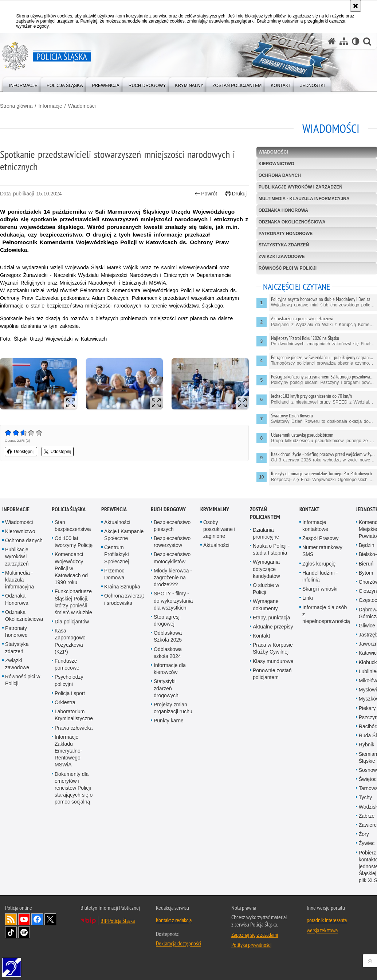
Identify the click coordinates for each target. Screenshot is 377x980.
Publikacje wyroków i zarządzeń (301, 187)
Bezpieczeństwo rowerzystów (172, 552)
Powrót (206, 194)
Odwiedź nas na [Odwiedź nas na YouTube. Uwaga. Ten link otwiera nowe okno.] (24, 929)
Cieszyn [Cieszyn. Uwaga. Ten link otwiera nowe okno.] (368, 601)
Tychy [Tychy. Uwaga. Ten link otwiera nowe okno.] (366, 807)
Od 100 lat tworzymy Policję (74, 552)
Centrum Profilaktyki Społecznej (117, 564)
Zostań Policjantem (265, 523)
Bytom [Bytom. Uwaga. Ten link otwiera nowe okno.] (366, 583)
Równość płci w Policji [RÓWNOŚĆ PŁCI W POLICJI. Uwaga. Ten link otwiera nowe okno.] (288, 268)
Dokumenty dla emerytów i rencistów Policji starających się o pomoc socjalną (74, 798)
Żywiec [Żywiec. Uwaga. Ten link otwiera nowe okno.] (367, 853)
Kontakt (261, 646)
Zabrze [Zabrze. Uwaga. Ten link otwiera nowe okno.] (367, 826)
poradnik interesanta (327, 930)
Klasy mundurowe (273, 671)
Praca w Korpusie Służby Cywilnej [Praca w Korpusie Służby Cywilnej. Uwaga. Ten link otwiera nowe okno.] (273, 658)
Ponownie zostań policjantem (272, 684)
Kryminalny (215, 519)
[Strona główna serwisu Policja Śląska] (332, 41)
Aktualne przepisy (273, 636)
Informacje (50, 106)
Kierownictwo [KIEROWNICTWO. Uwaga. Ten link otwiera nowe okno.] (276, 164)
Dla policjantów (72, 631)
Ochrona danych (280, 175)
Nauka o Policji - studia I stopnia (271, 559)
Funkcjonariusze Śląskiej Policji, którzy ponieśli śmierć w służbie (73, 612)
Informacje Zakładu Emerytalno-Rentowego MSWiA (68, 761)
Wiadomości (82, 106)
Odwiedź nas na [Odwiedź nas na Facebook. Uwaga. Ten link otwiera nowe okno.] (37, 929)
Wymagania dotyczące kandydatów (266, 579)
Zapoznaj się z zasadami (255, 944)
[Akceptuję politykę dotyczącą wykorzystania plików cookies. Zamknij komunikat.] (356, 6)
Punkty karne (169, 730)
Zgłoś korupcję (319, 574)
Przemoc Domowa (114, 584)
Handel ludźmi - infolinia (320, 586)
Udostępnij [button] (21, 452)
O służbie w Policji (266, 598)
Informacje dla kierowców (170, 679)
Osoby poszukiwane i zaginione (219, 539)
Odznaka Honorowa (283, 210)
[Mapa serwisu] (344, 41)
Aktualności (117, 532)
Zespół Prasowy (321, 548)
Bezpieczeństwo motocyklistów (172, 568)
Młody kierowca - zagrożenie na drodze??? (173, 587)
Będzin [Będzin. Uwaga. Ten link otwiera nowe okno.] (367, 555)
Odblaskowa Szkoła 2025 (168, 646)
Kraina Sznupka (122, 596)
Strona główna (16, 106)
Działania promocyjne (266, 543)
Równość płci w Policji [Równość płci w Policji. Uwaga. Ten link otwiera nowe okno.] (23, 690)
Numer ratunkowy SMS (322, 561)
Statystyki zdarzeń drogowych (166, 698)
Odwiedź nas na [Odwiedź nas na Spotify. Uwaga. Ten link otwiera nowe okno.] (24, 942)
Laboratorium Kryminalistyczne (74, 725)
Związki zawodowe (282, 257)
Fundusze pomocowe (67, 674)
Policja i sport (70, 703)
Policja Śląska (69, 519)
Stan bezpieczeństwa (73, 535)
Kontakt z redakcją (174, 930)
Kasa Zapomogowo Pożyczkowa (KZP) (70, 651)
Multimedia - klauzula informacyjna (304, 199)
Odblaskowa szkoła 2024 (168, 662)
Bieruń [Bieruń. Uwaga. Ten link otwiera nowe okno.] (366, 574)
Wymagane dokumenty (266, 614)
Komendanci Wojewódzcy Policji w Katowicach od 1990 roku (71, 578)
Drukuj (236, 194)
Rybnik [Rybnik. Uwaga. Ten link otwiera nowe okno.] (367, 754)
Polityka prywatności (251, 955)
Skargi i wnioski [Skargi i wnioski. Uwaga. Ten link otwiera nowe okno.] (320, 599)
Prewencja (114, 519)
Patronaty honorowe (286, 234)
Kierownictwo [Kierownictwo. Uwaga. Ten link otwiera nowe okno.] (20, 541)
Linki (308, 608)
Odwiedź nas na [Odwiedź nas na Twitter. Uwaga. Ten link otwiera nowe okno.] (50, 929)
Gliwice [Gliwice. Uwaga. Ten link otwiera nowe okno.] (367, 635)
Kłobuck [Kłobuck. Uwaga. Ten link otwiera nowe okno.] (368, 672)
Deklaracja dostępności (178, 953)
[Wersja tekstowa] (356, 41)
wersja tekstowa (322, 940)
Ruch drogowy (168, 519)
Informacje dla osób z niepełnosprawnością (326, 624)
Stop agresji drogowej (167, 630)
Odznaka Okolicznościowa (292, 222)
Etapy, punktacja (271, 627)
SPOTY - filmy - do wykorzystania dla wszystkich (173, 610)
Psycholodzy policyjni (69, 690)
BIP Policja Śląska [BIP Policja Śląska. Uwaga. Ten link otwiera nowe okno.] (118, 931)
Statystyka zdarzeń (284, 245)
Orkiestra (65, 712)
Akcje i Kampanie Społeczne (124, 545)
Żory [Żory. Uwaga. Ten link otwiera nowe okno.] (364, 844)
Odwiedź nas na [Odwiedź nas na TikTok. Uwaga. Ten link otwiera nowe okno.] (11, 942)
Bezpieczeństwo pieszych (172, 535)
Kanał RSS (11, 929)
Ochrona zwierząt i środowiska (124, 609)
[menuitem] (23, 84)
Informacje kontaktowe (315, 535)
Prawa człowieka (74, 738)
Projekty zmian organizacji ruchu (173, 718)
